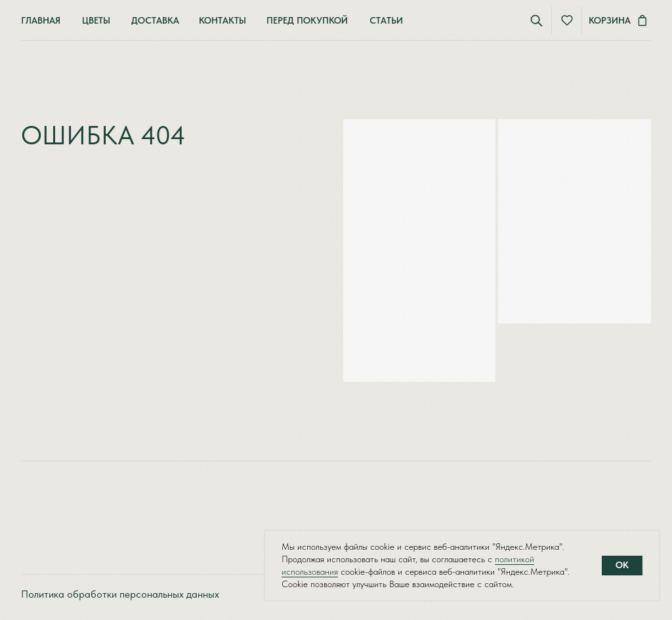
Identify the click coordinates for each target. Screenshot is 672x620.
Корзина (610, 20)
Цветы (96, 20)
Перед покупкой (307, 20)
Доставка (155, 20)
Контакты (222, 20)
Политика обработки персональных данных (120, 594)
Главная (41, 20)
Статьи (386, 20)
